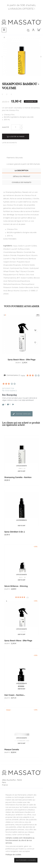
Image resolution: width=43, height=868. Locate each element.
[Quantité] (16, 127)
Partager (2, 94)
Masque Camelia (12, 750)
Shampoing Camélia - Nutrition (18, 478)
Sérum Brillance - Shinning (16, 586)
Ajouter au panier (16, 137)
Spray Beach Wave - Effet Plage (22, 360)
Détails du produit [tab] (22, 177)
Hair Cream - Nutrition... (15, 695)
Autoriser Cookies (26, 860)
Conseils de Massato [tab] (22, 182)
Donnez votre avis (22, 414)
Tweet (7, 94)
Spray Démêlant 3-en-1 (15, 532)
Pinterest (11, 94)
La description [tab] (21, 171)
